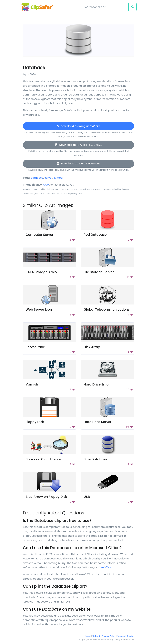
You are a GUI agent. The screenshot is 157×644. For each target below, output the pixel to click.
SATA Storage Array (41, 272)
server (48, 178)
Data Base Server (98, 422)
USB (87, 497)
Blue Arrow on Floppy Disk (46, 497)
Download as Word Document (78, 164)
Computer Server (39, 235)
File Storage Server (99, 272)
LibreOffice (105, 567)
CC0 (46, 185)
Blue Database (96, 459)
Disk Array (92, 347)
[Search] (105, 7)
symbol (58, 178)
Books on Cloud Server (44, 459)
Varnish (32, 384)
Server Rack (35, 347)
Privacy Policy (108, 636)
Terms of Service (126, 636)
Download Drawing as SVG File (78, 126)
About (88, 636)
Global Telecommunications (107, 309)
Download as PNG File (79, 145)
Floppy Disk (35, 422)
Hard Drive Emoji (97, 384)
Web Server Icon (39, 309)
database (37, 178)
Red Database (95, 235)
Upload (96, 636)
